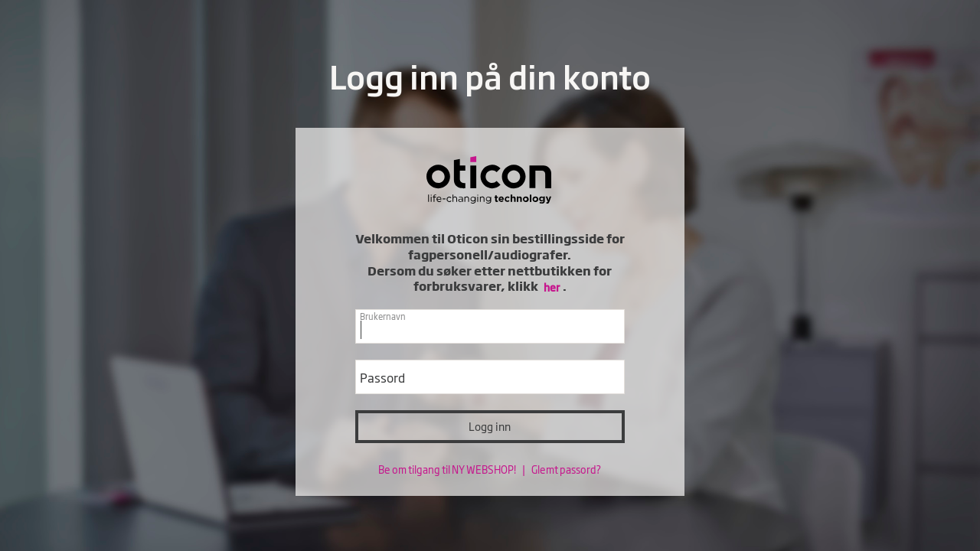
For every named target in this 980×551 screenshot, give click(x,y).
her (552, 287)
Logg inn (490, 426)
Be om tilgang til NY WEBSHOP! (448, 469)
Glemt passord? (566, 469)
